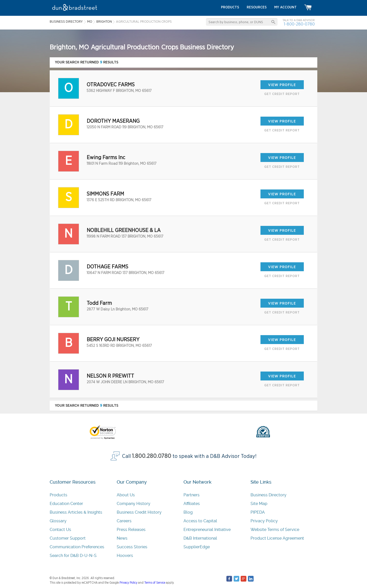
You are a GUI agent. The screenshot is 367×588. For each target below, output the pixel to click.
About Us (126, 495)
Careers (124, 521)
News (122, 538)
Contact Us (60, 530)
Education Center (66, 504)
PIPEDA (258, 512)
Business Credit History (139, 512)
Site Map (259, 504)
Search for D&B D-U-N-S (73, 556)
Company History (134, 504)
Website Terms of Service (275, 530)
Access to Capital (200, 521)
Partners (192, 495)
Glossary (58, 521)
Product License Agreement (277, 538)
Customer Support (68, 538)
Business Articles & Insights (76, 512)
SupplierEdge (197, 547)
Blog (188, 512)
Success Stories (132, 547)
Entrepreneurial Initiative (207, 530)
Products (58, 495)
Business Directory (268, 495)
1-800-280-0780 (299, 24)
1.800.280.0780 (152, 456)
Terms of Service (155, 583)
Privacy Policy (264, 521)
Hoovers (125, 556)
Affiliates (192, 504)
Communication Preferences (77, 547)
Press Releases (131, 530)
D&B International (200, 538)
